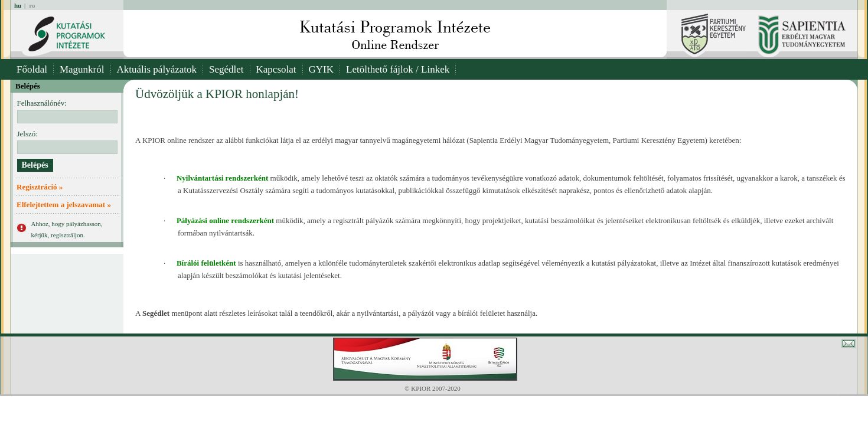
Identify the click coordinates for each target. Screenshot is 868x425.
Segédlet (226, 69)
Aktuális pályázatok (157, 69)
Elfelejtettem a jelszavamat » (64, 205)
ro (32, 5)
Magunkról (82, 69)
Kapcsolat (276, 69)
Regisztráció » (40, 187)
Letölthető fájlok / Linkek (398, 69)
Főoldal (32, 69)
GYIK (322, 69)
